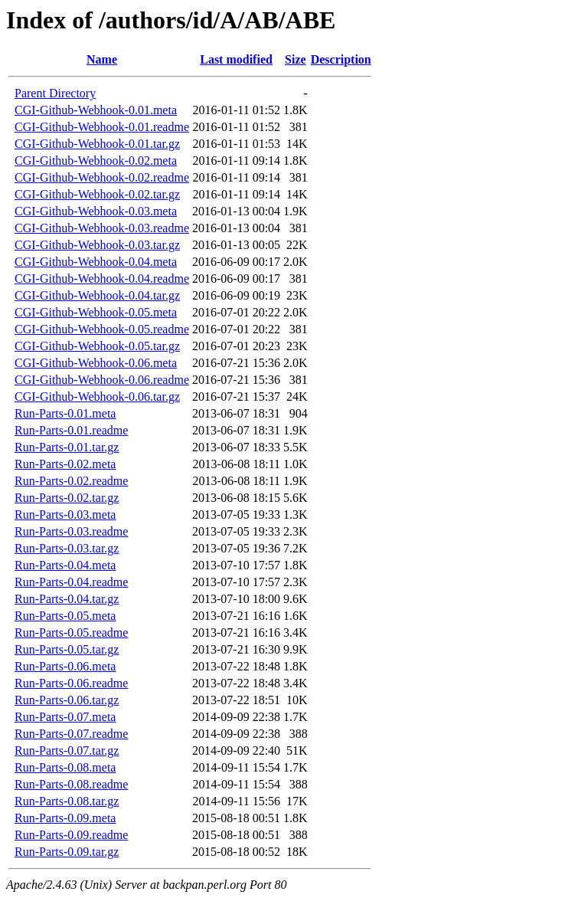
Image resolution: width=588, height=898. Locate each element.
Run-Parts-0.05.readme (71, 633)
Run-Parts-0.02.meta (65, 464)
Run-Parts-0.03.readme (71, 531)
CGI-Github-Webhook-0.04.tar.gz (97, 295)
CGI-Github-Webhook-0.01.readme (102, 127)
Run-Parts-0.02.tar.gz (67, 498)
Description (341, 59)
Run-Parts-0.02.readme (71, 481)
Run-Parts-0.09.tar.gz (67, 852)
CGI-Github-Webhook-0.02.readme (102, 177)
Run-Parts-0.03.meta (65, 515)
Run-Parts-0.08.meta (65, 767)
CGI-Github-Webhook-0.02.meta (96, 161)
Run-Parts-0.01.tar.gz (67, 447)
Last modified (236, 59)
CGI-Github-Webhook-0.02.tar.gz (97, 194)
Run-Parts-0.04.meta (65, 565)
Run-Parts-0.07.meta (65, 717)
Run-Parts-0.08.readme (71, 784)
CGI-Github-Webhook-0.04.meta (96, 262)
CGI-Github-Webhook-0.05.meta (96, 312)
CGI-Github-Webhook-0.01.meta (96, 110)
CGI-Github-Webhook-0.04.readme (102, 279)
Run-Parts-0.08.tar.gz (67, 801)
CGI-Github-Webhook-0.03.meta (96, 211)
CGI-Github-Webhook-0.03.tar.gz (97, 245)
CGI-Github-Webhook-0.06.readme (102, 380)
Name (102, 59)
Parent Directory (55, 93)
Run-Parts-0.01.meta (65, 413)
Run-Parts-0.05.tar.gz (67, 649)
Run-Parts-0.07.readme (71, 734)
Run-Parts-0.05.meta (65, 616)
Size (296, 59)
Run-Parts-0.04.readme (71, 582)
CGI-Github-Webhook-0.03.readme (102, 228)
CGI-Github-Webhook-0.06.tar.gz (97, 397)
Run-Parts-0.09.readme (71, 835)
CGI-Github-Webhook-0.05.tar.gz (97, 346)
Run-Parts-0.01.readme (71, 430)
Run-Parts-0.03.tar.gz (67, 548)
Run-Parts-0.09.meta (65, 818)
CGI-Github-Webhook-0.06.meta (96, 363)
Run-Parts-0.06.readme (71, 683)
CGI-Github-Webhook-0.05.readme (102, 329)
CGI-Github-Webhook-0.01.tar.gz (97, 144)
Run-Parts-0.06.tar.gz (67, 700)
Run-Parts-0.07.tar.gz (67, 751)
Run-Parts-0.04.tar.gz (67, 599)
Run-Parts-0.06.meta (65, 666)
